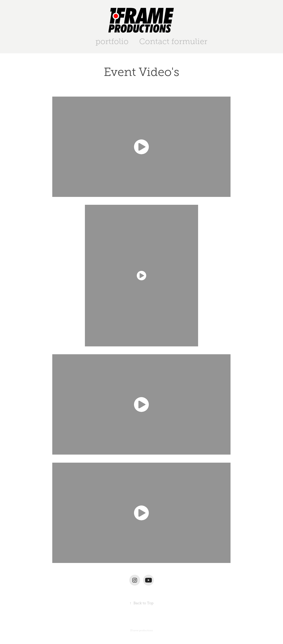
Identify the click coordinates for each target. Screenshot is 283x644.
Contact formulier (173, 41)
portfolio (112, 41)
